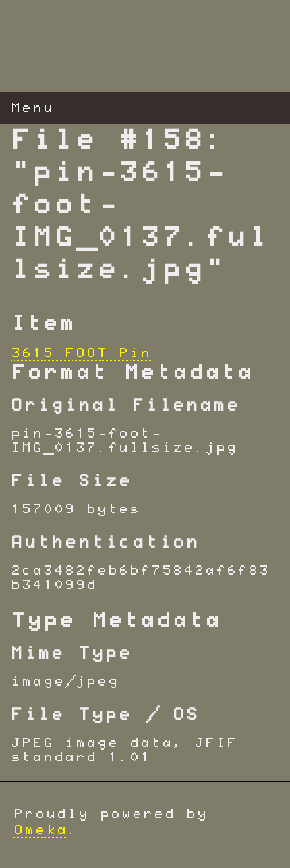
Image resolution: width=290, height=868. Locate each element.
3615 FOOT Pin (81, 353)
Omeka (40, 830)
